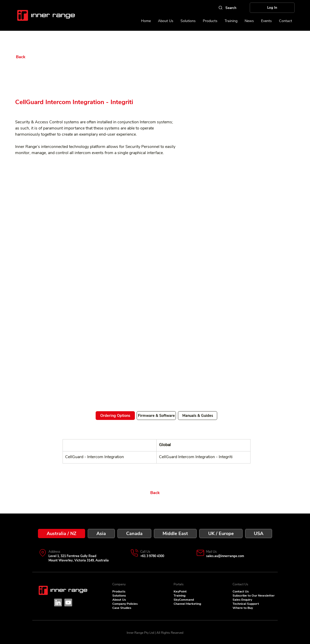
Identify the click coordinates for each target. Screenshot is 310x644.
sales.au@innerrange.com (225, 556)
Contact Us (241, 591)
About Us (119, 600)
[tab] (62, 534)
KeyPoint (180, 591)
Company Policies (125, 604)
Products (119, 591)
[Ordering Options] (115, 416)
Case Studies (122, 608)
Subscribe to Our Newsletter (254, 596)
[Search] (227, 8)
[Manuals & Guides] (198, 416)
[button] (266, 21)
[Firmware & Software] (156, 416)
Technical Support (246, 604)
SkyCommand (184, 600)
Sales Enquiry (242, 600)
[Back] (32, 57)
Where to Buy (243, 608)
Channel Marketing (187, 604)
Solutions (119, 596)
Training (179, 596)
